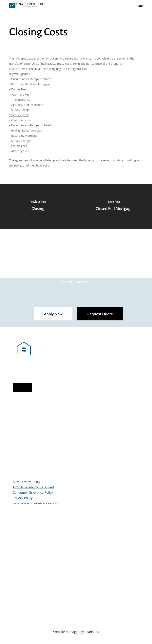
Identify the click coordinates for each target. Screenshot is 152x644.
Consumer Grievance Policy (33, 492)
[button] (53, 314)
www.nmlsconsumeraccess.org (35, 503)
